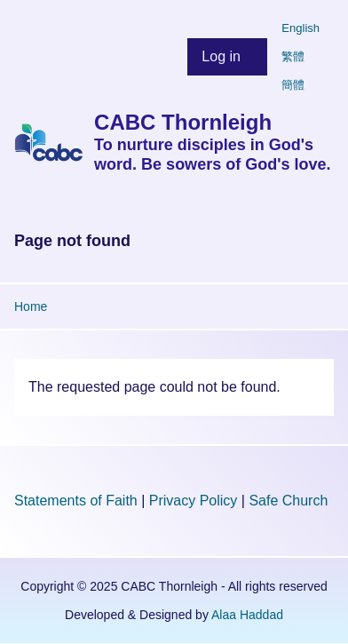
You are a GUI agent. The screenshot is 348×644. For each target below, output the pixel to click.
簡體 (293, 85)
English (301, 28)
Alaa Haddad (247, 615)
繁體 (293, 56)
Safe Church (288, 501)
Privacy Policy (194, 501)
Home (31, 306)
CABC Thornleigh (183, 122)
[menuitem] (227, 57)
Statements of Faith (76, 501)
